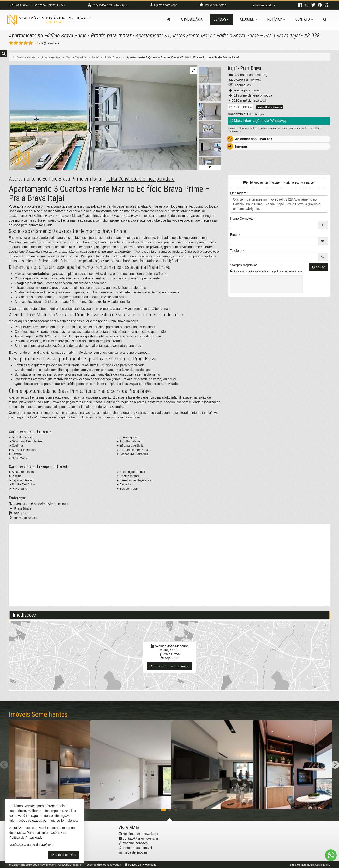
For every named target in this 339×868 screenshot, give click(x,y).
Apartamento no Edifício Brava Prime (50, 35)
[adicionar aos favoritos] (163, 801)
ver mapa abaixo (26, 517)
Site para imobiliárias (302, 865)
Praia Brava (251, 68)
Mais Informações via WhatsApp (259, 120)
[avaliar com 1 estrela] (11, 43)
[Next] (335, 764)
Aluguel (248, 19)
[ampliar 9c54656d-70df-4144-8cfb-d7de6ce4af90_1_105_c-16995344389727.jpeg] (103, 117)
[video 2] (170, 564)
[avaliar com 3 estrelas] (21, 43)
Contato (304, 19)
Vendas (221, 19)
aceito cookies (63, 855)
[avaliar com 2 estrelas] (16, 43)
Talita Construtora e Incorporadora (140, 178)
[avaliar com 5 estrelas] (31, 43)
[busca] (325, 20)
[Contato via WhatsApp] (331, 855)
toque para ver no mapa (169, 666)
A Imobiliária (192, 19)
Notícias (276, 19)
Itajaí (232, 68)
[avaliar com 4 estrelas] (26, 43)
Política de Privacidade (142, 865)
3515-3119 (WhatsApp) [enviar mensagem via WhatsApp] (110, 5)
